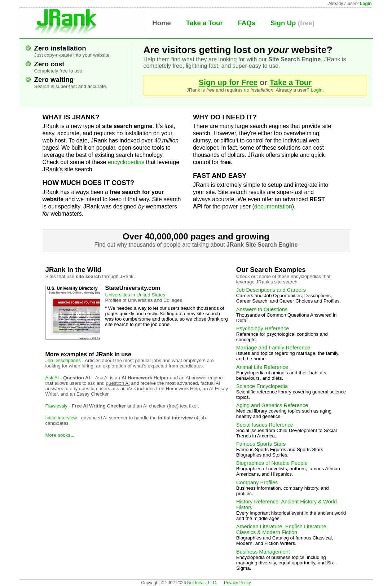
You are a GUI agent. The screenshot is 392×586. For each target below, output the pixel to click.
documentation (273, 206)
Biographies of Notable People (272, 463)
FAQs (246, 23)
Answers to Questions (262, 309)
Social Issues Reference (265, 425)
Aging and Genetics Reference (272, 405)
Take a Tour (204, 23)
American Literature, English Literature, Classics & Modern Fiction (282, 529)
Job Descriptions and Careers (271, 290)
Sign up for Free (228, 83)
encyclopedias (126, 162)
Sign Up (283, 23)
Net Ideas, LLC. (202, 583)
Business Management (263, 552)
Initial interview (61, 418)
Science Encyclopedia (262, 386)
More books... (60, 435)
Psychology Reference (263, 329)
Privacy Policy (237, 583)
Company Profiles (257, 483)
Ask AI (52, 378)
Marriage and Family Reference (273, 348)
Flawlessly (56, 406)
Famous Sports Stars (261, 444)
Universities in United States (135, 295)
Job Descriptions (63, 360)
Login (366, 4)
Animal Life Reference (262, 367)
